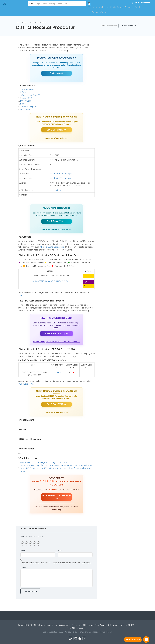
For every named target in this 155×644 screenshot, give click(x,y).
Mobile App (115, 7)
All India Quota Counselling (52, 247)
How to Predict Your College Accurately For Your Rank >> (46, 462)
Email (60, 550)
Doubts (95, 12)
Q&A (61, 632)
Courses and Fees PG (31, 95)
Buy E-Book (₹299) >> (56, 130)
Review (23, 567)
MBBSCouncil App (27, 384)
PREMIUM (53, 490)
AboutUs (53, 632)
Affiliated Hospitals (29, 107)
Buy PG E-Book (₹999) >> (56, 333)
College (103, 7)
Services (129, 7)
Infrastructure (26, 101)
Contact (104, 12)
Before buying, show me (57, 342)
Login (45, 632)
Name (23, 550)
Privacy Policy (71, 632)
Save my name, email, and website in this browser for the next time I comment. (56, 563)
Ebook (137, 7)
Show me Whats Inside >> (56, 138)
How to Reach (27, 110)
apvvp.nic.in (55, 190)
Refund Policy (106, 632)
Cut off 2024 (27, 98)
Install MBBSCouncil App (61, 174)
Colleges (25, 23)
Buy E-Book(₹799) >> (57, 221)
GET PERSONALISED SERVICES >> (57, 497)
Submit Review (129, 26)
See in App (57, 372)
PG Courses (25, 92)
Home (95, 7)
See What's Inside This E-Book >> (56, 229)
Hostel (23, 104)
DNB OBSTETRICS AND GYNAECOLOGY (50, 281)
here (21, 295)
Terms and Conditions (89, 632)
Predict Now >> (56, 73)
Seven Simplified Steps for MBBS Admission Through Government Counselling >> (56, 465)
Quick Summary (27, 89)
